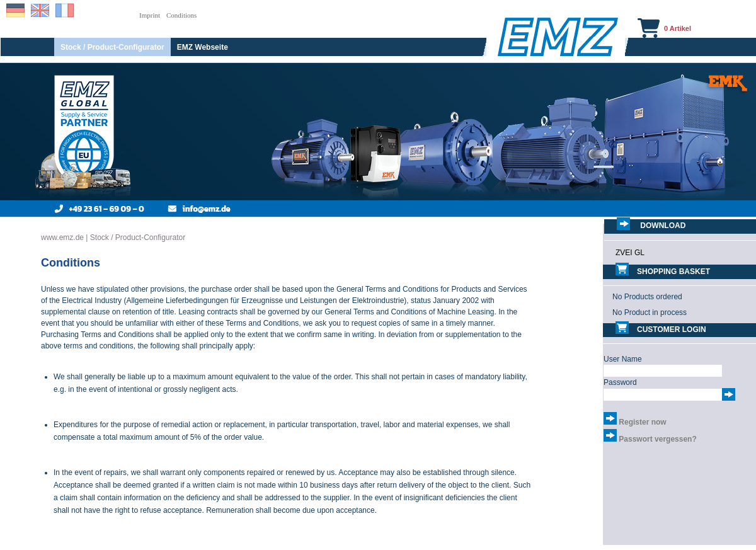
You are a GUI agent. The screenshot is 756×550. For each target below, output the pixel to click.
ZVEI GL (630, 253)
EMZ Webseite (203, 47)
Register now (642, 422)
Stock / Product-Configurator (112, 47)
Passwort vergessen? (657, 439)
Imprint (150, 15)
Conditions (181, 15)
